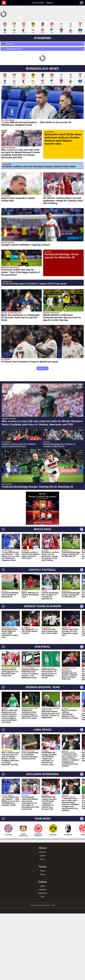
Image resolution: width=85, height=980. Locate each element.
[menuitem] (5, 3)
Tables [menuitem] (50, 3)
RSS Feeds (43, 922)
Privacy (42, 904)
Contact (42, 885)
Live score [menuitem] (38, 3)
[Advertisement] (42, 540)
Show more (43, 368)
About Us (42, 881)
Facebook (42, 919)
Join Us (42, 889)
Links (42, 926)
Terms (43, 900)
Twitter (42, 915)
